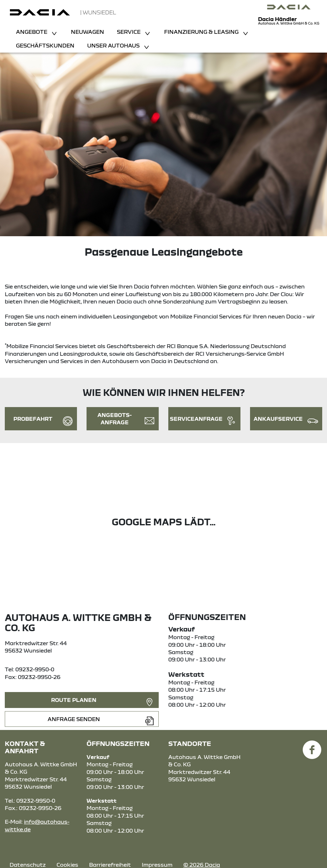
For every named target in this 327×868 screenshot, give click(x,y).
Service (129, 32)
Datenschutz (28, 865)
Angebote (32, 32)
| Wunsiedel (98, 12)
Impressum (157, 865)
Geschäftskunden (45, 45)
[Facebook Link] (312, 746)
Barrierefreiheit (110, 865)
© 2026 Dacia (202, 865)
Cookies (67, 865)
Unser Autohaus (114, 45)
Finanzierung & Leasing (202, 32)
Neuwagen (87, 32)
